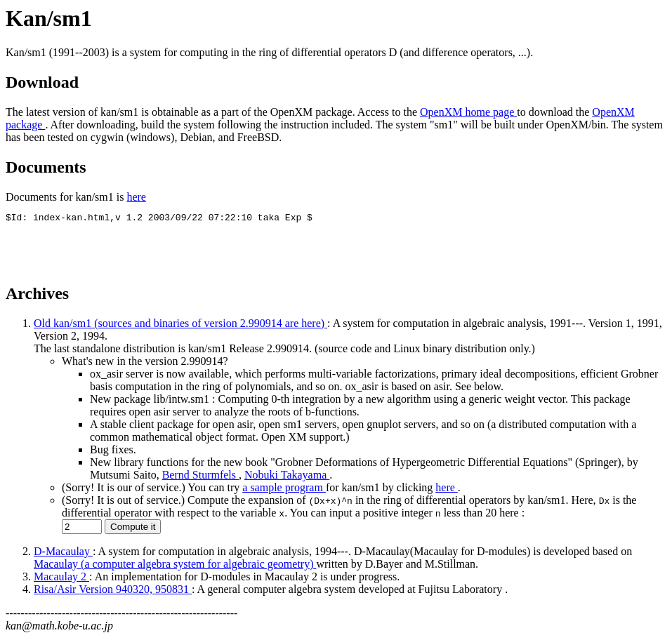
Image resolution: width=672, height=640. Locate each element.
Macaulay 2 (61, 579)
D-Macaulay (63, 553)
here (136, 197)
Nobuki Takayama (287, 477)
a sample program (284, 489)
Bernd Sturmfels (200, 477)
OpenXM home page (468, 112)
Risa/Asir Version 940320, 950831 (113, 591)
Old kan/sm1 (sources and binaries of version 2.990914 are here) (180, 325)
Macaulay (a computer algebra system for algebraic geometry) (175, 566)
